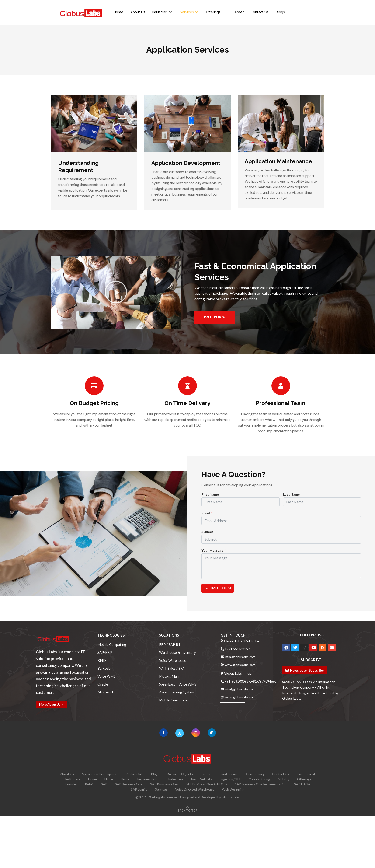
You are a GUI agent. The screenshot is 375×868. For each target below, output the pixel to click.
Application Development (100, 774)
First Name (210, 494)
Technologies (111, 635)
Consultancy (255, 774)
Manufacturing (259, 779)
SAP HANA (302, 784)
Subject (207, 532)
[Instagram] (196, 733)
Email (206, 513)
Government (306, 774)
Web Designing (233, 789)
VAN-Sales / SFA (172, 668)
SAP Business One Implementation (261, 784)
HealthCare (72, 779)
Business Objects (180, 774)
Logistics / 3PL (230, 779)
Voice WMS (106, 676)
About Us (139, 12)
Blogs (284, 12)
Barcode (104, 668)
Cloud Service (228, 774)
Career (241, 12)
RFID (102, 660)
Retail (89, 784)
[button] (116, 292)
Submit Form (218, 588)
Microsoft (105, 692)
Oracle (103, 684)
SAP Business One (129, 784)
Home (119, 12)
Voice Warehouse (173, 660)
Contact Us (263, 12)
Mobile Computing (112, 645)
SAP (104, 784)
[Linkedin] (212, 733)
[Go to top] (187, 810)
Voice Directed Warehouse (195, 789)
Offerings (219, 12)
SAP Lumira (139, 789)
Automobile (135, 774)
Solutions (169, 635)
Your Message (212, 550)
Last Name (291, 494)
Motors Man (169, 676)
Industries (164, 12)
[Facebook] (163, 733)
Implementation (149, 779)
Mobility (284, 779)
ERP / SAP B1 (170, 645)
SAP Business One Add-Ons (206, 784)
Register (71, 784)
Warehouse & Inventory (177, 653)
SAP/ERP (105, 653)
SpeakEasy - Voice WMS (178, 684)
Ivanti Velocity (201, 779)
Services (192, 12)
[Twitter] (180, 733)
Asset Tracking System (177, 692)
